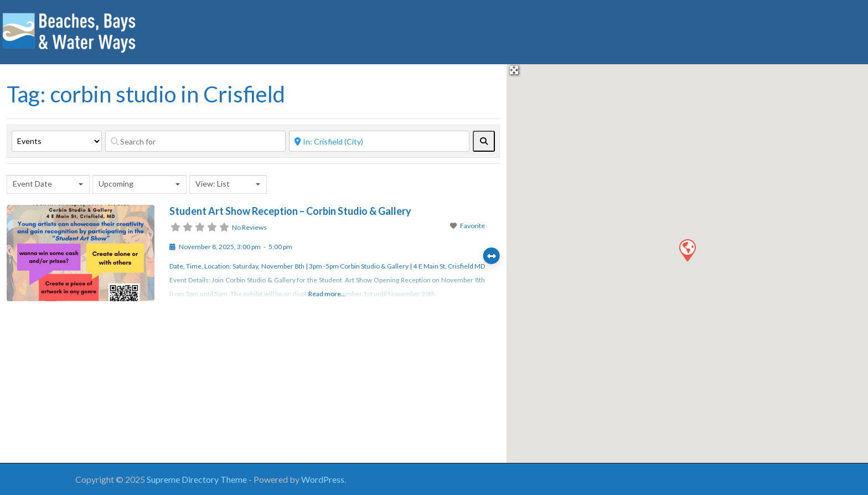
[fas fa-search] (484, 141)
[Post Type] (57, 141)
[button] (687, 250)
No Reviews (249, 227)
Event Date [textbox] (32, 184)
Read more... (327, 294)
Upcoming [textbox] (116, 184)
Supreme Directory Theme (198, 479)
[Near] (379, 141)
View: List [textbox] (213, 184)
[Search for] (195, 141)
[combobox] (48, 184)
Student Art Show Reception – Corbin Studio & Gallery (290, 211)
